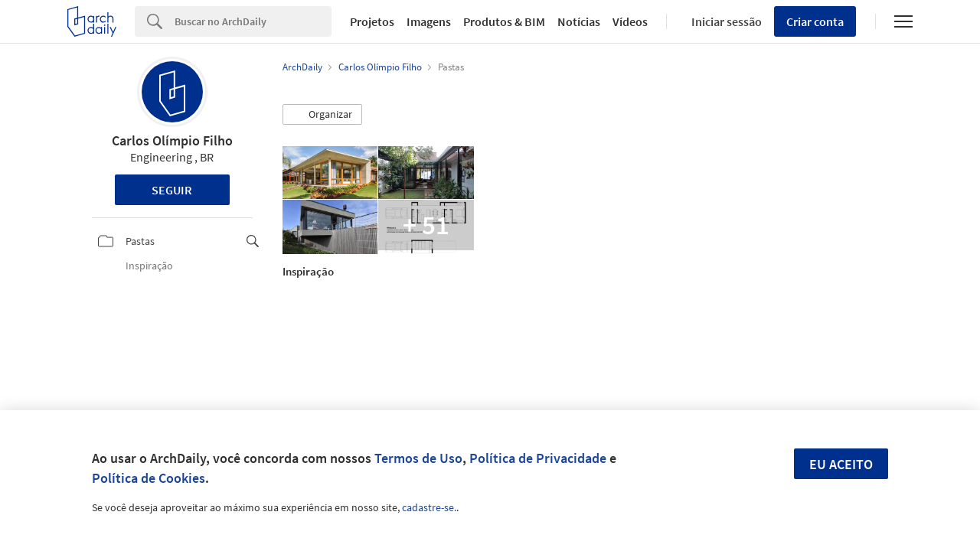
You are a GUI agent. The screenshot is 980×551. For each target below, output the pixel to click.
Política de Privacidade (538, 458)
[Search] (253, 21)
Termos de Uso (418, 458)
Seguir (172, 190)
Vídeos (630, 21)
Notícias (579, 21)
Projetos (372, 21)
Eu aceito (841, 464)
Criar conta (815, 21)
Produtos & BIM (504, 21)
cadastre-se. (429, 507)
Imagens (429, 21)
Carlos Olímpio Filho (172, 140)
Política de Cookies (149, 478)
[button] (322, 115)
